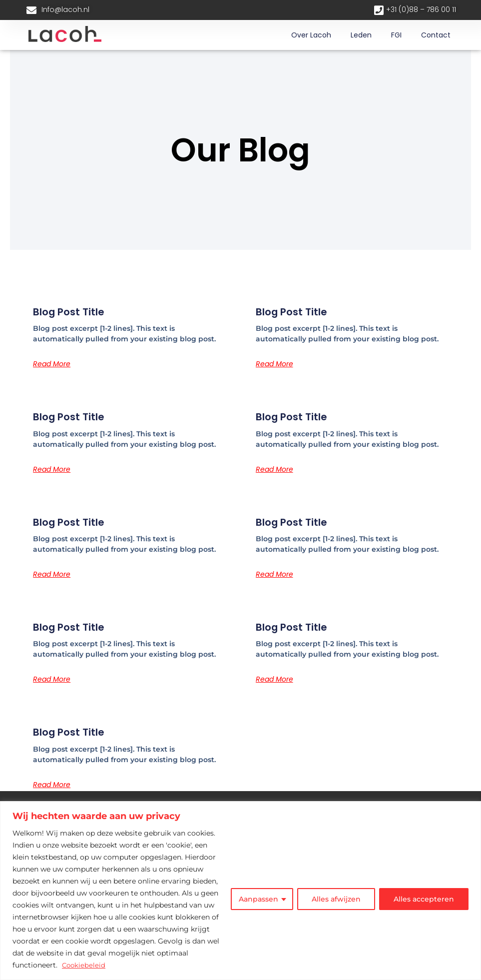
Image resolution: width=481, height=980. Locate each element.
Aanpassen (258, 900)
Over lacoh (311, 35)
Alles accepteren (424, 900)
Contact (436, 35)
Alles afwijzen (336, 900)
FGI (396, 35)
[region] (240, 891)
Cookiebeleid (84, 966)
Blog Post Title (73, 312)
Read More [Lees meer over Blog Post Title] (52, 364)
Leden (361, 35)
